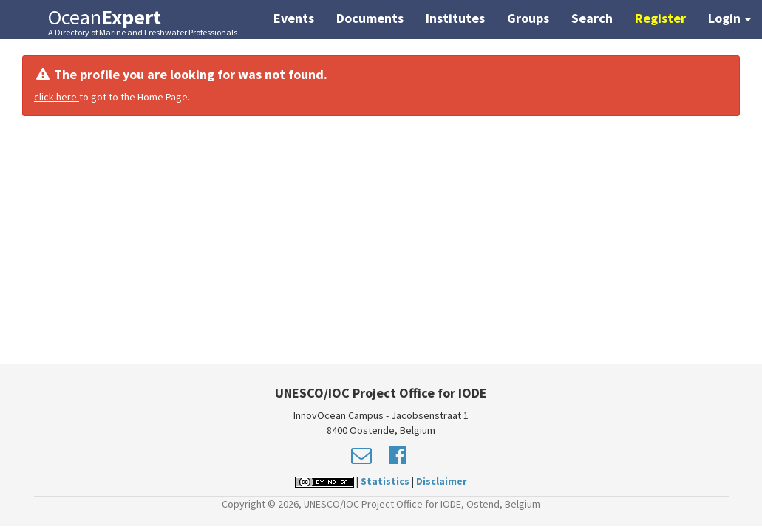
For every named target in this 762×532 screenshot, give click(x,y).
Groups (528, 18)
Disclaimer (442, 481)
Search (592, 18)
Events (294, 18)
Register (660, 18)
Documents (370, 18)
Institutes (455, 18)
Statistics (385, 481)
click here (57, 97)
